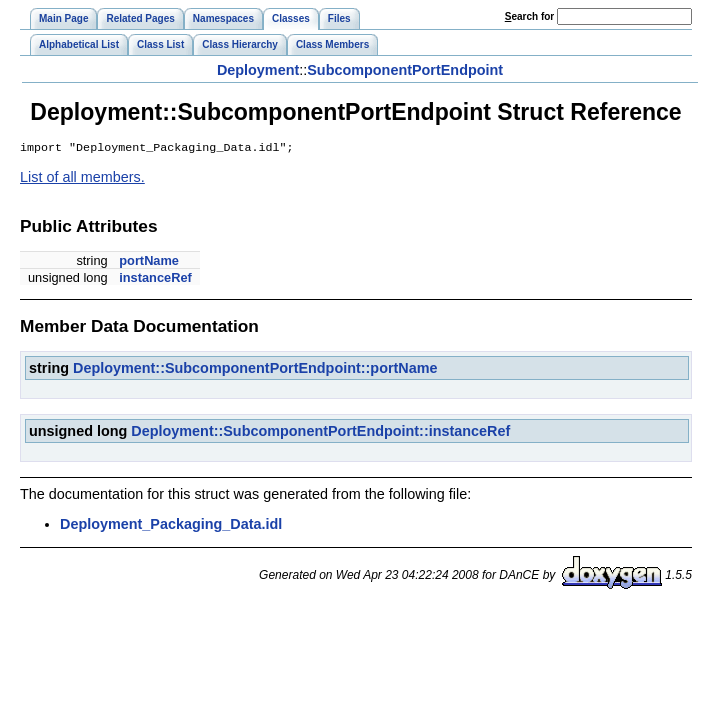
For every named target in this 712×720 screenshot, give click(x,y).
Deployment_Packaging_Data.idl (171, 526)
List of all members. (82, 179)
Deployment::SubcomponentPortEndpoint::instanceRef (320, 433)
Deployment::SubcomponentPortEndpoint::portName (255, 370)
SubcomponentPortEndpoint (405, 70)
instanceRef (155, 279)
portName (149, 262)
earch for (529, 16)
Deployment (258, 70)
